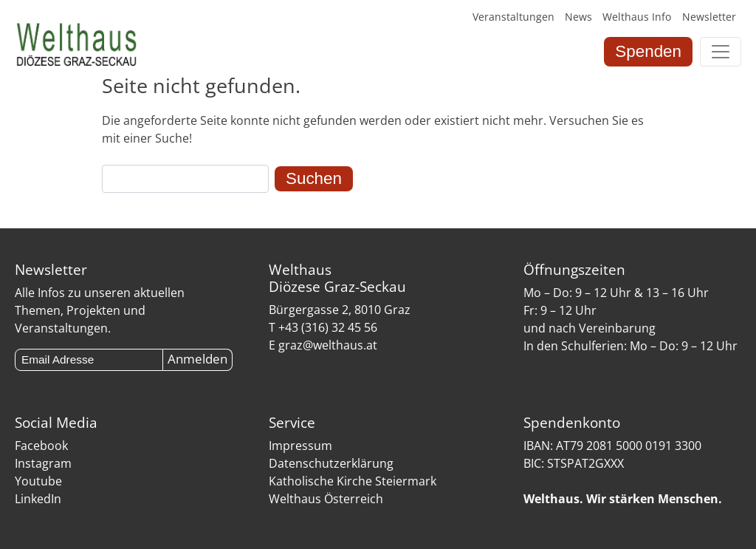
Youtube (38, 481)
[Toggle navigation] (721, 52)
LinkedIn (38, 499)
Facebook (41, 446)
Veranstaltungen (513, 17)
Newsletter (709, 17)
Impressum (300, 446)
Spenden (648, 51)
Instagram (43, 463)
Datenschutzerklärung (331, 463)
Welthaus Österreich (326, 499)
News (578, 17)
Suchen (314, 178)
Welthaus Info (637, 17)
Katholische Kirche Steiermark (353, 481)
